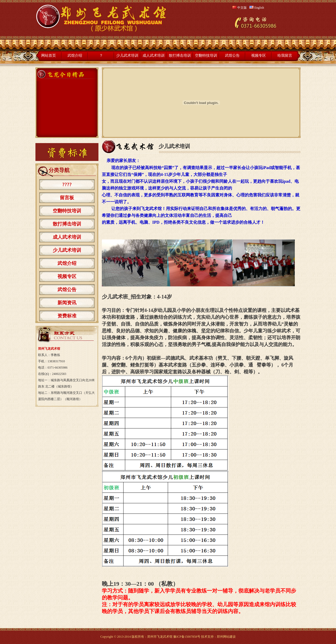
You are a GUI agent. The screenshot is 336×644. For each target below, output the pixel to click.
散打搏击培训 (180, 56)
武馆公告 (232, 56)
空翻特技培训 (206, 56)
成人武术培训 (154, 56)
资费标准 (67, 316)
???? (67, 185)
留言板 (67, 198)
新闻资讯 (67, 303)
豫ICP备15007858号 (187, 637)
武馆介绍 (75, 56)
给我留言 (285, 56)
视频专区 (259, 56)
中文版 (240, 8)
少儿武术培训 (127, 56)
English (257, 8)
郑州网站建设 (226, 637)
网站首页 (49, 56)
